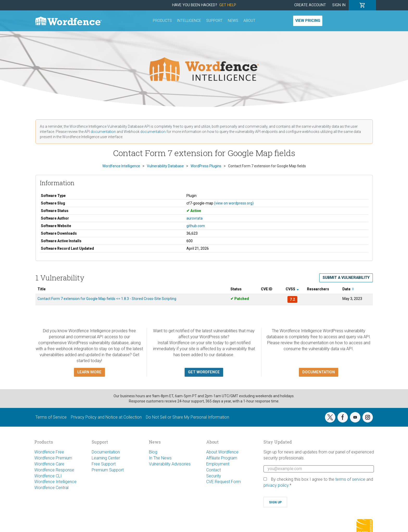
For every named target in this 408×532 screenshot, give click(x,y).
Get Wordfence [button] (204, 372)
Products (162, 21)
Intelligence (189, 21)
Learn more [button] (89, 372)
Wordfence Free (49, 452)
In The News (160, 458)
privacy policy (276, 485)
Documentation (106, 452)
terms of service (350, 479)
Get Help (228, 5)
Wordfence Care (49, 464)
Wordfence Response (54, 470)
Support (214, 21)
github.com (196, 226)
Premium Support (108, 470)
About (249, 21)
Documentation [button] (319, 372)
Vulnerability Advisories (170, 464)
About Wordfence (222, 452)
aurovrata (194, 218)
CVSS (292, 289)
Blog (153, 452)
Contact (214, 470)
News (233, 21)
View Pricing (308, 21)
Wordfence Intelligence (55, 482)
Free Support (104, 464)
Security (214, 476)
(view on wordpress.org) (234, 203)
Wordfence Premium (53, 458)
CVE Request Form (224, 482)
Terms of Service (51, 417)
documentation (103, 132)
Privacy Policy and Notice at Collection (106, 417)
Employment (218, 464)
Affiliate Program (222, 458)
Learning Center (106, 458)
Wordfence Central (51, 488)
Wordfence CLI (48, 476)
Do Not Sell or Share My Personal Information (187, 417)
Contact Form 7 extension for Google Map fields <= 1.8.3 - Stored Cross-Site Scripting (107, 299)
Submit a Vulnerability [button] (346, 278)
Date (348, 289)
